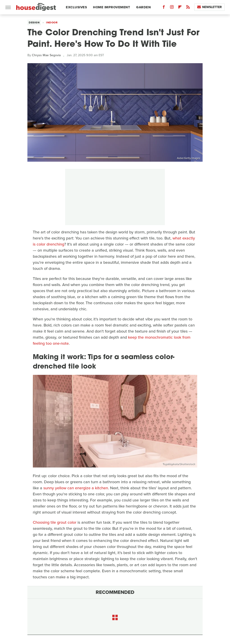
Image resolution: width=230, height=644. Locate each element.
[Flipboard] (180, 8)
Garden (143, 7)
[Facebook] (164, 8)
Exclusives (76, 7)
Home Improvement (112, 7)
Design (34, 22)
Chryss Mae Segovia (46, 55)
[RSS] (188, 8)
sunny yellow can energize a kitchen (76, 488)
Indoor (52, 22)
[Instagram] (172, 8)
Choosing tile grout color (55, 522)
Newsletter (209, 7)
